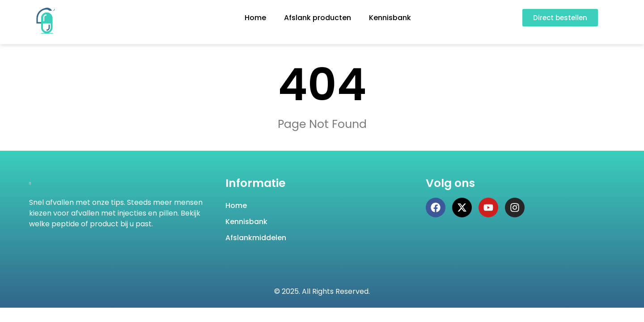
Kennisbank (390, 18)
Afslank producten (318, 18)
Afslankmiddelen (256, 238)
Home (255, 18)
